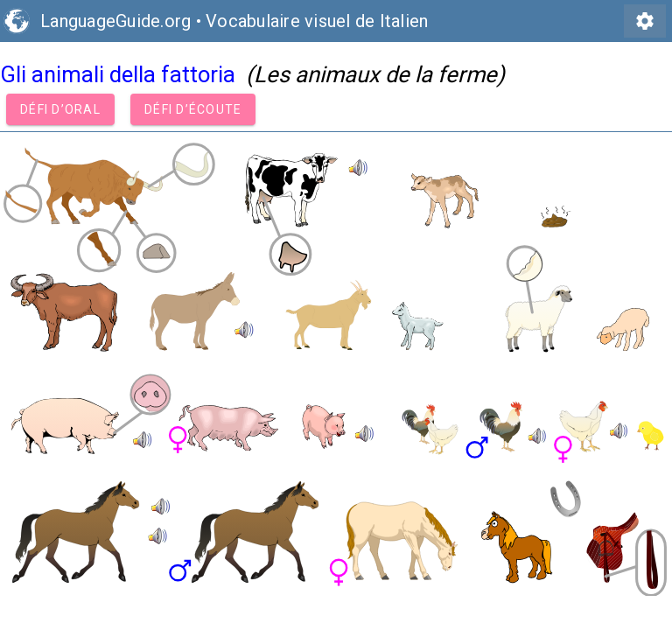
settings (645, 21)
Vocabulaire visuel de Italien (317, 21)
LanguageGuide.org (115, 21)
